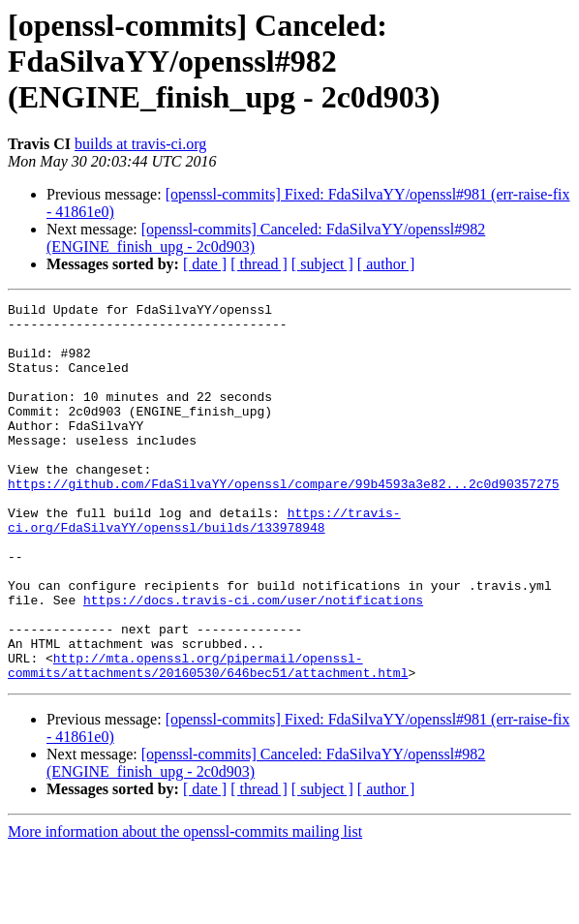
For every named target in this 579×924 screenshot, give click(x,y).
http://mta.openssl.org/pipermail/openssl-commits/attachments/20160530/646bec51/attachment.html (208, 739)
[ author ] (386, 264)
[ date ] (205, 264)
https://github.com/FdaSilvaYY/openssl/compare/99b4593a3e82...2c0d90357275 (283, 521)
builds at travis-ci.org (140, 144)
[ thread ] (259, 264)
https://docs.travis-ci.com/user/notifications (253, 661)
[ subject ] (322, 264)
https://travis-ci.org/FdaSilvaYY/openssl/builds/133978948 (204, 565)
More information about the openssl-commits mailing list (185, 907)
